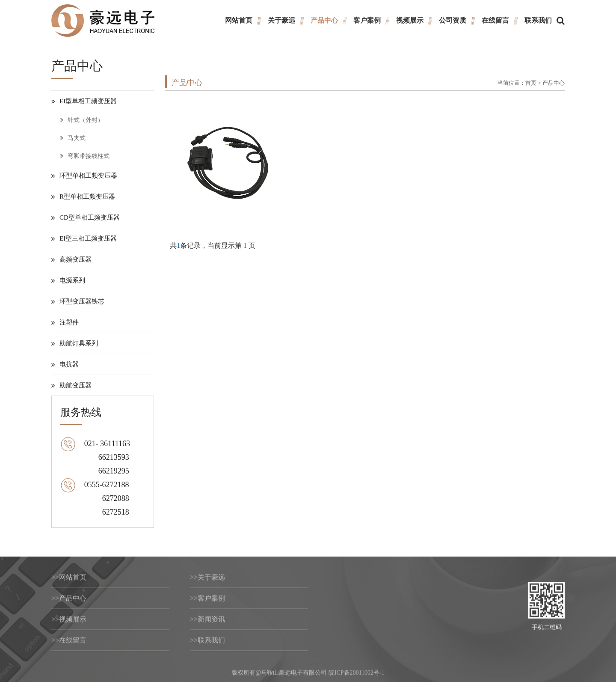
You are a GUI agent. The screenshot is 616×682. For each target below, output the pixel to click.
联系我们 (538, 20)
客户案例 (367, 20)
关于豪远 (281, 20)
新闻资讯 (207, 621)
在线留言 (495, 20)
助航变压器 (71, 385)
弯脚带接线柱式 (85, 156)
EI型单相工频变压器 (84, 101)
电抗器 (65, 364)
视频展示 (410, 20)
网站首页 (239, 20)
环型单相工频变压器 (84, 176)
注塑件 (65, 322)
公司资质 (453, 20)
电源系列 (68, 280)
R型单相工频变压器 (83, 197)
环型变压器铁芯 (78, 301)
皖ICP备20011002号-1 (357, 675)
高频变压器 (71, 259)
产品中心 (324, 20)
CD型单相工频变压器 (86, 217)
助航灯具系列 (75, 343)
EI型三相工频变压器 (84, 238)
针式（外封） (82, 120)
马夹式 (73, 138)
